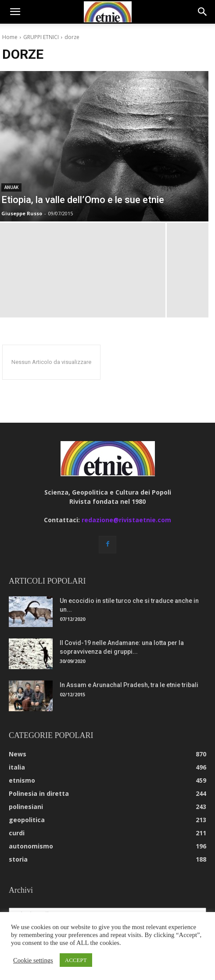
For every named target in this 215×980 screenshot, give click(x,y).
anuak (11, 187)
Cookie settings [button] (33, 960)
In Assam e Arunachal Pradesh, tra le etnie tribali (129, 685)
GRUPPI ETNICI (41, 37)
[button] (15, 12)
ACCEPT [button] (76, 960)
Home (10, 37)
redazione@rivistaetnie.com (126, 520)
